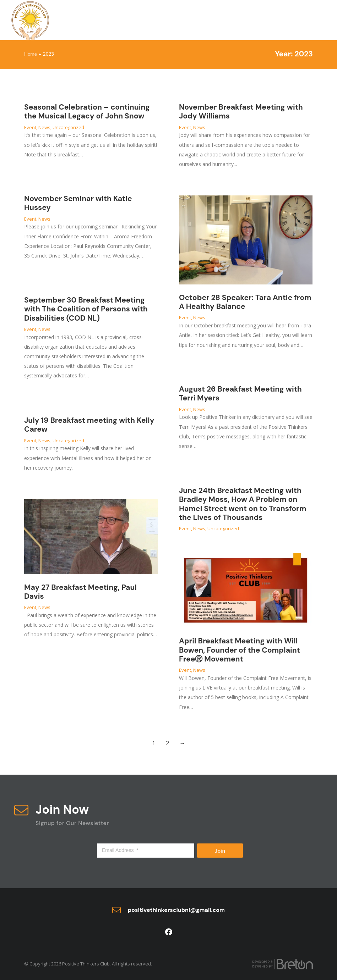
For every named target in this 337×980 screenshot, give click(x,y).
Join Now (62, 810)
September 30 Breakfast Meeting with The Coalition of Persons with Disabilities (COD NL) (86, 309)
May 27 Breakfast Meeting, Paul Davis (80, 592)
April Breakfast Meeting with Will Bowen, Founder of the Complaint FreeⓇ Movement (240, 650)
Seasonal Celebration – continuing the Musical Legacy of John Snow (87, 112)
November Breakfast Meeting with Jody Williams (241, 112)
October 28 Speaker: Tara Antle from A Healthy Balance (245, 302)
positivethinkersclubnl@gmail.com (176, 910)
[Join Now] (21, 810)
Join (220, 851)
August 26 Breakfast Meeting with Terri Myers (240, 394)
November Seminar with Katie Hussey (78, 203)
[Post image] (246, 240)
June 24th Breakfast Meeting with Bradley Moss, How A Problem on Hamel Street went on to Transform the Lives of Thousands (243, 504)
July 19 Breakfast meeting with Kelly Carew (89, 425)
